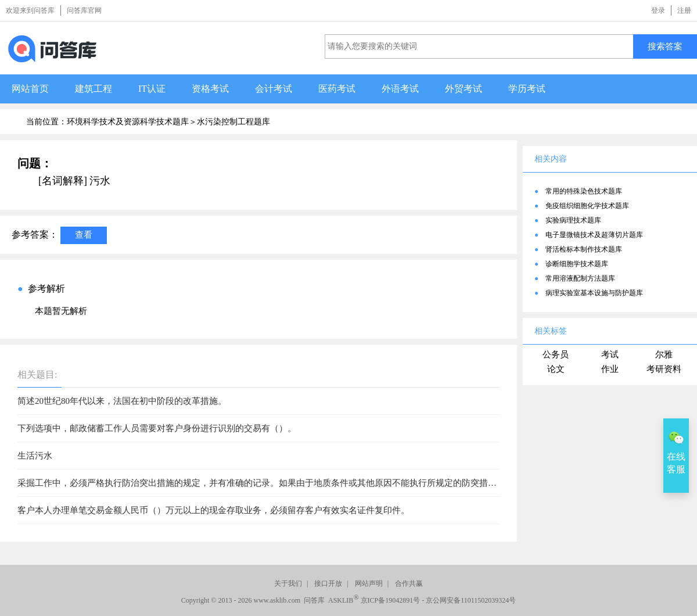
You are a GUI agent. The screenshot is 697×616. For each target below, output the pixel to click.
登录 (658, 10)
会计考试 (274, 89)
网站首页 (30, 89)
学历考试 (527, 89)
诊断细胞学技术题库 (577, 264)
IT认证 (152, 89)
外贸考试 (464, 89)
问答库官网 (84, 10)
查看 (84, 234)
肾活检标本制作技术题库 (584, 249)
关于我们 (288, 583)
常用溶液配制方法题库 (580, 278)
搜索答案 (665, 46)
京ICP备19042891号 (391, 600)
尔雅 (664, 354)
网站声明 (369, 583)
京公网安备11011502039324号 (471, 600)
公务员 (556, 354)
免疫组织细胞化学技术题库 (587, 206)
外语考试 (400, 89)
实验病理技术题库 (573, 220)
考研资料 (664, 369)
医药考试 (337, 89)
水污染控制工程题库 (233, 122)
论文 (556, 369)
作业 (610, 369)
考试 (610, 354)
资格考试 (210, 89)
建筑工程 (94, 89)
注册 (684, 10)
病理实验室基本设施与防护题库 (594, 293)
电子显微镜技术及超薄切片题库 (594, 235)
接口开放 (328, 583)
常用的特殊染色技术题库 (584, 191)
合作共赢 (409, 583)
